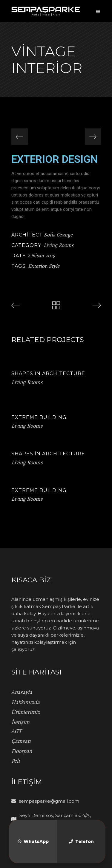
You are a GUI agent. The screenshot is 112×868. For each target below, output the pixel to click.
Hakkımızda (26, 702)
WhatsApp (33, 841)
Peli (16, 761)
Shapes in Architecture (48, 373)
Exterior (37, 266)
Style (54, 266)
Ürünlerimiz (26, 712)
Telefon (81, 841)
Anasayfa (22, 692)
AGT (16, 731)
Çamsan (21, 741)
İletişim (20, 722)
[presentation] (20, 137)
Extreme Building (39, 417)
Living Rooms (59, 245)
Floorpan (22, 751)
